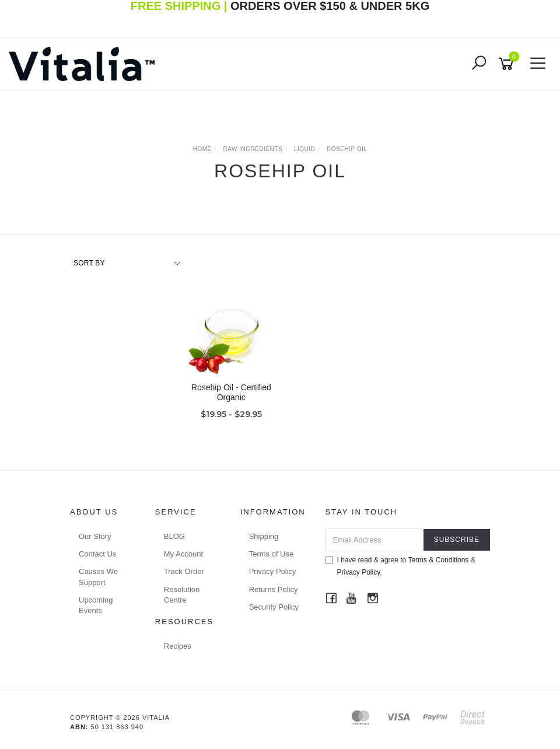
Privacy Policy (273, 571)
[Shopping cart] (508, 64)
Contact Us (97, 554)
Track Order (184, 571)
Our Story (95, 536)
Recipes (178, 646)
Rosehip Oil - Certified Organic (231, 392)
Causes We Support (98, 577)
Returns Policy (274, 589)
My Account (183, 554)
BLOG (174, 536)
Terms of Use (272, 554)
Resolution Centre (182, 595)
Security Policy (274, 607)
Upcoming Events (96, 605)
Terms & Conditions (438, 560)
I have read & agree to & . (400, 566)
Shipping (264, 536)
